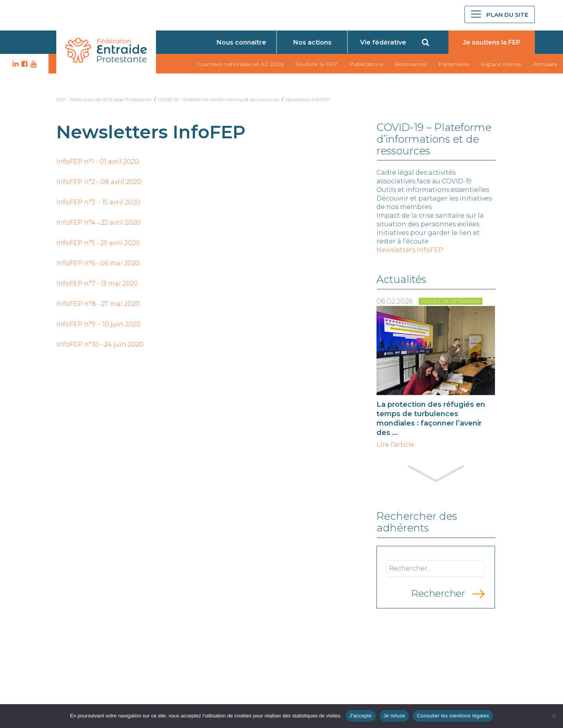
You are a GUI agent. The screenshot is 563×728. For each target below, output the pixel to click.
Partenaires (454, 64)
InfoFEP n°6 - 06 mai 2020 (98, 263)
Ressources (411, 64)
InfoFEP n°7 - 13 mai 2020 (97, 284)
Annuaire (545, 64)
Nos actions (312, 42)
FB (23, 64)
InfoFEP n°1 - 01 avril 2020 (98, 162)
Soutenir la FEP (316, 64)
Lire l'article (395, 445)
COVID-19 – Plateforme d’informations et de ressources (219, 99)
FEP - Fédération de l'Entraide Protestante (104, 99)
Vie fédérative (383, 42)
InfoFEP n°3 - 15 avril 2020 (98, 202)
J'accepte (361, 716)
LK (14, 64)
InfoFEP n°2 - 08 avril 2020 (99, 182)
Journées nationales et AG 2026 (240, 64)
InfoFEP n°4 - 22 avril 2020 (98, 223)
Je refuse (394, 716)
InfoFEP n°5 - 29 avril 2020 (98, 243)
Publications (366, 64)
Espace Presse (501, 64)
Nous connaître (241, 42)
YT (32, 64)
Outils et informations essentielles (433, 190)
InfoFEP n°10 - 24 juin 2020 (100, 344)
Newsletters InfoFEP (308, 99)
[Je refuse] (553, 716)
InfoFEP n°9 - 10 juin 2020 (99, 324)
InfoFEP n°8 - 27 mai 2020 (98, 304)
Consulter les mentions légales (453, 716)
